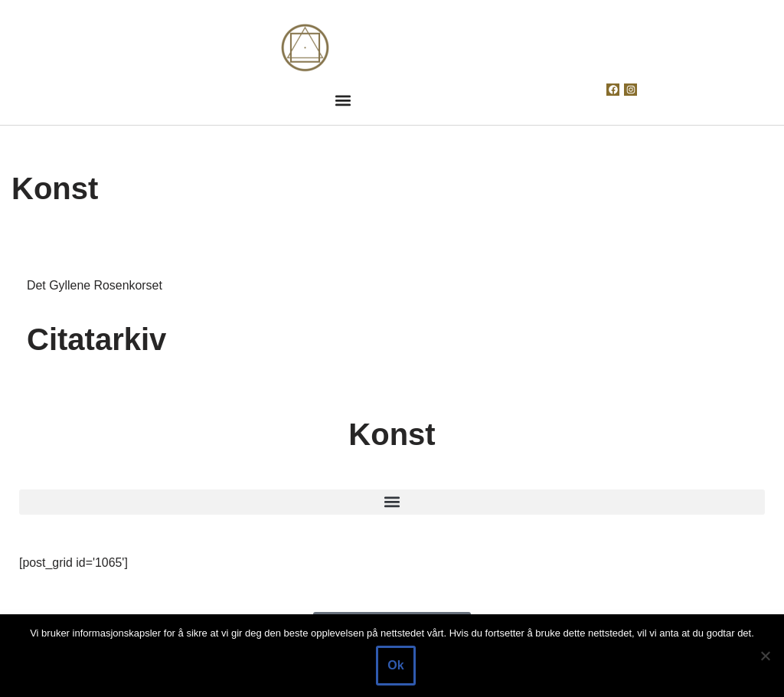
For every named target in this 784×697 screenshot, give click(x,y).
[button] (343, 100)
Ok (395, 665)
